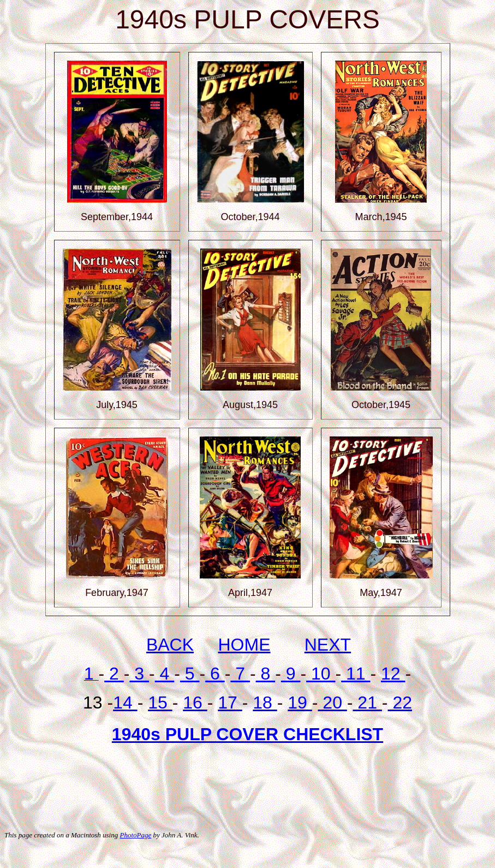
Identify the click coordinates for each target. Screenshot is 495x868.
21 (367, 702)
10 (321, 674)
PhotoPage (135, 835)
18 (265, 702)
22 (400, 702)
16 (195, 702)
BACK (170, 645)
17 (230, 702)
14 (125, 702)
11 (356, 674)
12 (393, 674)
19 (300, 702)
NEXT (328, 645)
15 (160, 702)
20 (332, 702)
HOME (244, 645)
